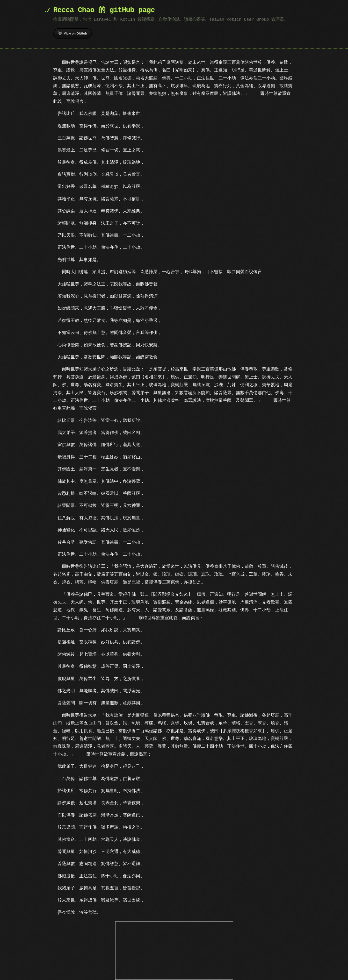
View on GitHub (72, 33)
